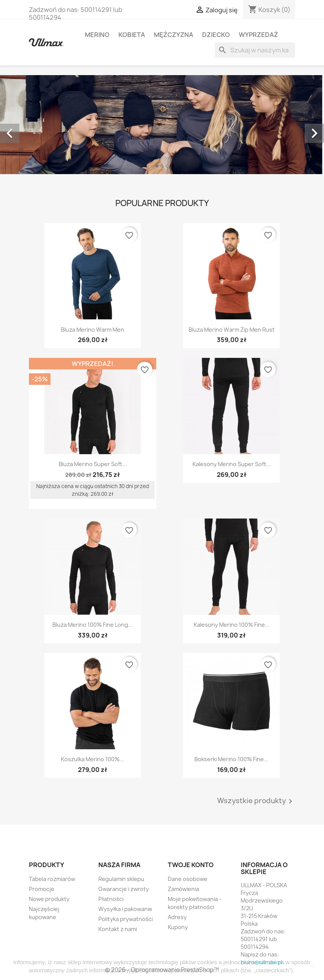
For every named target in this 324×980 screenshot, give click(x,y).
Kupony (178, 927)
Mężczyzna (174, 35)
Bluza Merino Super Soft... (93, 464)
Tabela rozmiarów (52, 879)
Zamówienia (183, 889)
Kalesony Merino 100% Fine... (232, 625)
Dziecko (216, 35)
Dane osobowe (188, 879)
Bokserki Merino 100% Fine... (231, 759)
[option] (162, 125)
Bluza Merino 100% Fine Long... (93, 625)
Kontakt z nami (118, 929)
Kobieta (132, 35)
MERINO (97, 35)
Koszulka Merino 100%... (93, 759)
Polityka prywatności (126, 919)
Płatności (111, 899)
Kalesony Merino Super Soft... (232, 464)
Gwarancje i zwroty (124, 889)
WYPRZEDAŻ (258, 35)
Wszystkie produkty (256, 801)
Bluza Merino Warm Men (93, 330)
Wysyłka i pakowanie (125, 909)
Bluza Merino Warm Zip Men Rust (232, 330)
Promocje (42, 889)
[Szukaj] (255, 50)
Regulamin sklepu (121, 879)
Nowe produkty (49, 899)
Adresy (177, 917)
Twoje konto (191, 865)
